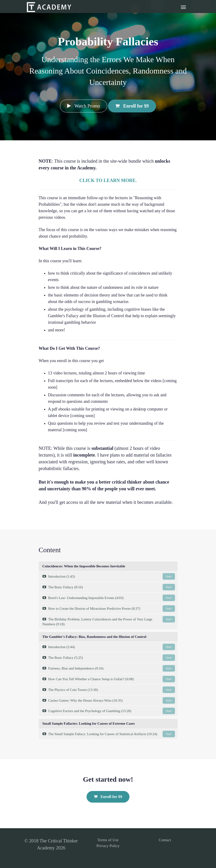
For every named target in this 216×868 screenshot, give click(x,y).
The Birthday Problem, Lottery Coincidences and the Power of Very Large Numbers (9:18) (109, 621)
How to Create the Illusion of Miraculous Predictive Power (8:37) (109, 609)
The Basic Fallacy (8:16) (109, 587)
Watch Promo (84, 106)
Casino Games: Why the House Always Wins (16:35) (109, 700)
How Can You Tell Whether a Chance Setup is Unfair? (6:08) (109, 679)
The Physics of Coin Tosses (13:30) (109, 690)
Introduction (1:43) (109, 576)
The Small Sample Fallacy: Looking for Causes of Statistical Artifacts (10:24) (109, 734)
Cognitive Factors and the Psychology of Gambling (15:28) (109, 711)
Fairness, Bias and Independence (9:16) (109, 668)
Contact (165, 840)
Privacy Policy (108, 846)
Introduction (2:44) (109, 647)
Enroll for (132, 106)
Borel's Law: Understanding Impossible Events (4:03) (109, 598)
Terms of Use (108, 840)
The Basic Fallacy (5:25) (109, 658)
